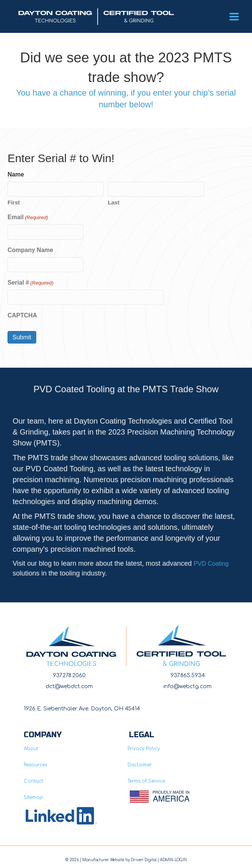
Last (114, 202)
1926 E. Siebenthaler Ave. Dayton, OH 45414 (82, 709)
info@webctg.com (187, 686)
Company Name (30, 250)
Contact (33, 781)
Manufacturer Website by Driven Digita (119, 860)
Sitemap (33, 797)
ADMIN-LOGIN (173, 860)
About (31, 749)
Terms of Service (146, 781)
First (14, 202)
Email (28, 218)
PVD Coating (211, 564)
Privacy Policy (144, 749)
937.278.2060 (69, 675)
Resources (35, 765)
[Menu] (234, 17)
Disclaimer (140, 765)
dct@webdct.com (69, 686)
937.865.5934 (188, 675)
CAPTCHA (22, 315)
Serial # (31, 283)
